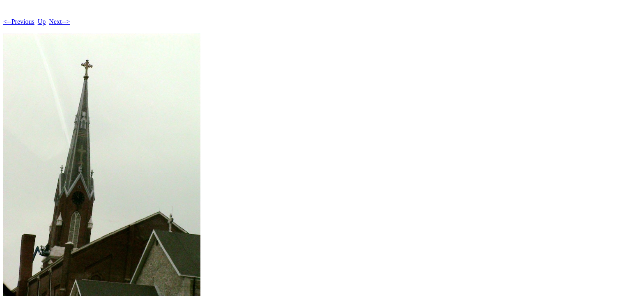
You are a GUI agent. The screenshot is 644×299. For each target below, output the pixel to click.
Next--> (59, 22)
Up (42, 22)
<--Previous (19, 22)
